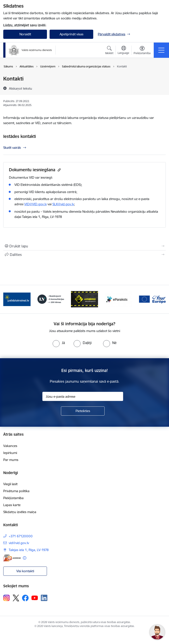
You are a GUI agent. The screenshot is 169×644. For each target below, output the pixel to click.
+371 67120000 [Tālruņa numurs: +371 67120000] (21, 536)
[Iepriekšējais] (8, 299)
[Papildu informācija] (25, 558)
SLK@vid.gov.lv (63, 204)
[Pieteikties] (83, 411)
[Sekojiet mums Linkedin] (44, 598)
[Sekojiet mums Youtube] (35, 598)
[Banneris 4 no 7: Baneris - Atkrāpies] (85, 299)
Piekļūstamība (13, 498)
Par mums (11, 460)
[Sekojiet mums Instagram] (7, 598)
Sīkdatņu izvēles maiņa (20, 512)
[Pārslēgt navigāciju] (161, 50)
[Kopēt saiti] (59, 170)
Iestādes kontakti (20, 136)
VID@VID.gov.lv (35, 204)
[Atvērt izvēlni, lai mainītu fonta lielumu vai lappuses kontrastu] (142, 51)
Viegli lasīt (10, 484)
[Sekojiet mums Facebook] (25, 598)
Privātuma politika (16, 491)
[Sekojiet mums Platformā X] (16, 598)
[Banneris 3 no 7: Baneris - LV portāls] (51, 299)
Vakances (10, 446)
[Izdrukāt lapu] (84, 246)
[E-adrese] (12, 558)
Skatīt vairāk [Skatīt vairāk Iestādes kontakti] (12, 148)
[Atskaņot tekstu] (21, 88)
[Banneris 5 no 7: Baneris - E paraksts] (118, 299)
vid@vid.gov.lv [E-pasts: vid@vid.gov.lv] (19, 543)
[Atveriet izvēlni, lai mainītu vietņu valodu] (123, 51)
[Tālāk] (161, 299)
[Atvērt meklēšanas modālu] (109, 51)
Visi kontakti (25, 571)
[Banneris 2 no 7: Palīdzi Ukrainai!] (17, 299)
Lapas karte (12, 505)
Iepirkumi (10, 453)
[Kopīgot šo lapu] (84, 255)
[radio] (59, 343)
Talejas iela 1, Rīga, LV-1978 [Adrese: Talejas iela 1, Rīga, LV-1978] (29, 550)
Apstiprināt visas (72, 34)
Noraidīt (25, 34)
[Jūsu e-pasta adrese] (83, 396)
